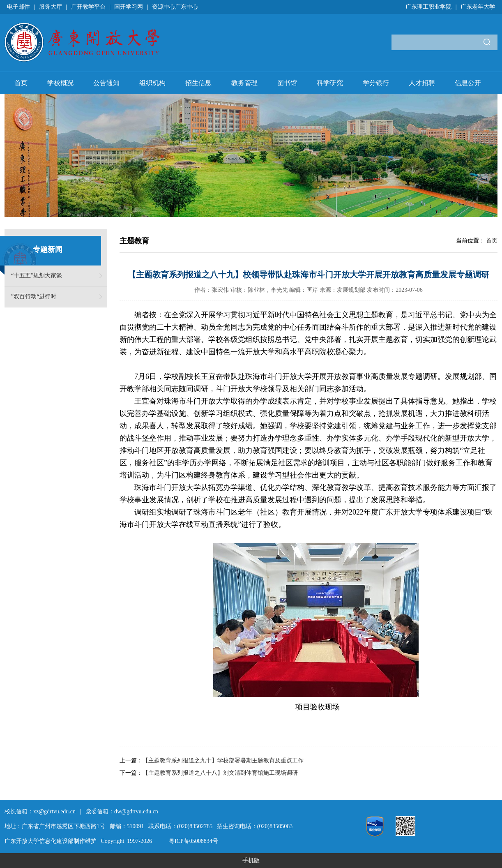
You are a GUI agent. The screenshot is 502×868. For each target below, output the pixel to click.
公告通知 (106, 83)
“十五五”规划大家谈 (37, 276)
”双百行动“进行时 (34, 297)
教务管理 (244, 83)
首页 (21, 83)
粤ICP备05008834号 (193, 841)
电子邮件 (18, 7)
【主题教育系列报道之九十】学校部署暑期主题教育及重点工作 (223, 761)
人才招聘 (422, 83)
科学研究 (330, 83)
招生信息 (198, 83)
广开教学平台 (88, 7)
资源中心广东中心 (175, 7)
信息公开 (468, 83)
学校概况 (60, 83)
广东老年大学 (478, 7)
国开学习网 (129, 7)
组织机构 (152, 83)
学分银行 (376, 83)
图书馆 (287, 83)
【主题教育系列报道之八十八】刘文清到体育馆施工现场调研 (220, 773)
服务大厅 (51, 7)
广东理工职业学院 (428, 7)
